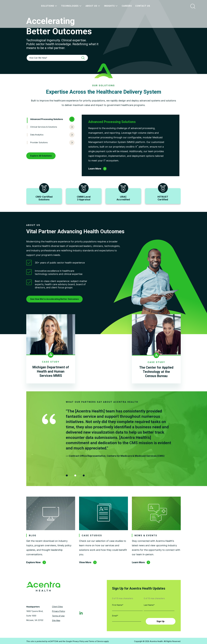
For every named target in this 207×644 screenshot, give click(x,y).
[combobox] (57, 58)
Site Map (56, 620)
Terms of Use (58, 616)
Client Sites (57, 606)
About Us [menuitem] (93, 6)
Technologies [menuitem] (72, 6)
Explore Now (33, 564)
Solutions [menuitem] (49, 6)
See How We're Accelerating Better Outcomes (54, 299)
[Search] (84, 58)
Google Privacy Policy (75, 640)
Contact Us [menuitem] (143, 6)
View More (85, 564)
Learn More (138, 564)
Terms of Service (96, 640)
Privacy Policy (59, 611)
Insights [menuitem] (111, 6)
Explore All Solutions (41, 156)
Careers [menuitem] (127, 6)
